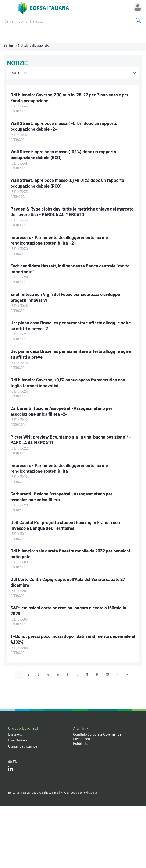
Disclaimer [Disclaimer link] (53, 792)
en (15, 762)
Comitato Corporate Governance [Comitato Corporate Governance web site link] (97, 734)
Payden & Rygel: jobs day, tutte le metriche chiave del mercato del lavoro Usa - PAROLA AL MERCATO (72, 212)
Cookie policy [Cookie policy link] (79, 792)
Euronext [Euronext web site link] (15, 734)
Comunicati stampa (23, 746)
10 (107, 674)
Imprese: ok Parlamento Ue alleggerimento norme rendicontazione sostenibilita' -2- (59, 240)
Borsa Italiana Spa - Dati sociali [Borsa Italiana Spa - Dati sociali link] (27, 792)
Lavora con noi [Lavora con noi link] (84, 739)
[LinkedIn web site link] (11, 770)
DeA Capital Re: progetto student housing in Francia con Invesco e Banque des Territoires (65, 525)
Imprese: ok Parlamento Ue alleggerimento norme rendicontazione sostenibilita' (59, 468)
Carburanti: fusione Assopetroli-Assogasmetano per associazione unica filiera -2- (61, 411)
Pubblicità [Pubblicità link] (81, 743)
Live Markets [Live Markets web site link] (18, 740)
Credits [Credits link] (93, 792)
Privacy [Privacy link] (65, 792)
